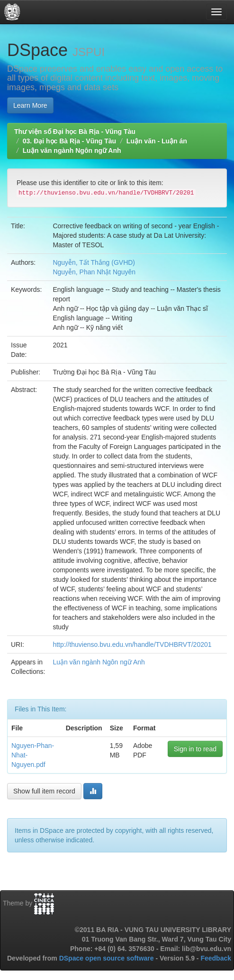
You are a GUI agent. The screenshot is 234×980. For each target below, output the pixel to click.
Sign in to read (195, 749)
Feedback (216, 958)
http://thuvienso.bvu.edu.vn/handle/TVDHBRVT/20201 (132, 644)
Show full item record (44, 791)
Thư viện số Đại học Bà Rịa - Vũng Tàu (75, 131)
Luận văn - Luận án (157, 141)
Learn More (30, 105)
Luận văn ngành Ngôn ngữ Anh (72, 150)
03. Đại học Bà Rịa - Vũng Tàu (69, 141)
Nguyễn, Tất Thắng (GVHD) (94, 262)
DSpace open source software (108, 958)
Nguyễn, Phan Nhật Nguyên (94, 272)
